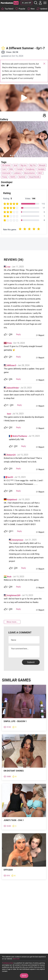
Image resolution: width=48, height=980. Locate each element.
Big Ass (24, 165)
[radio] (20, 230)
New (33, 9)
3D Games (6, 165)
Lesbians (17, 173)
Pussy (5, 177)
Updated (44, 9)
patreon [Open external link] (8, 186)
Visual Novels (34, 177)
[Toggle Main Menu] (45, 3)
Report (41, 335)
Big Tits (33, 165)
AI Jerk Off (26, 3)
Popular (22, 9)
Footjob (20, 169)
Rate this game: (10, 230)
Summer (22, 177)
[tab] (11, 155)
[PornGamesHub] (10, 3)
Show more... (12, 622)
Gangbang (30, 169)
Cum (4, 169)
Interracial (6, 173)
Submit (31, 662)
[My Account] (40, 3)
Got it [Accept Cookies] (24, 976)
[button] (24, 98)
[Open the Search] (36, 3)
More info (16, 959)
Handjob (41, 169)
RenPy (13, 177)
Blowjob (42, 165)
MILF (40, 173)
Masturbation (30, 173)
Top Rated (9, 9)
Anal (15, 165)
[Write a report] (44, 115)
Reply (18, 334)
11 (7, 405)
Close (44, 64)
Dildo (11, 169)
